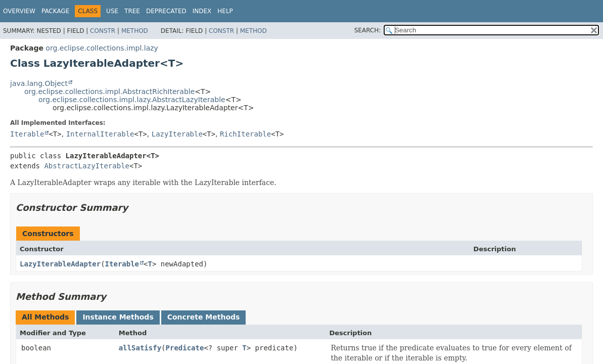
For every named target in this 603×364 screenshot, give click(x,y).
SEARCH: (368, 30)
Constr (103, 31)
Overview (19, 11)
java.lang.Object (39, 83)
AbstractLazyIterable (87, 166)
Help (225, 11)
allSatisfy (140, 348)
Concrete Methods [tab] (204, 317)
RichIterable (245, 134)
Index (202, 11)
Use (112, 11)
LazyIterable (177, 134)
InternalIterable (100, 134)
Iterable (27, 134)
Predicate (185, 348)
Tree (132, 11)
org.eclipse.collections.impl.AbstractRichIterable (109, 92)
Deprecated (166, 11)
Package (55, 11)
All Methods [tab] (45, 317)
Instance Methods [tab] (118, 317)
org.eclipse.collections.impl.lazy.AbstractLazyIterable (132, 100)
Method (135, 31)
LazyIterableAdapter (60, 264)
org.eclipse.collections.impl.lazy (102, 48)
